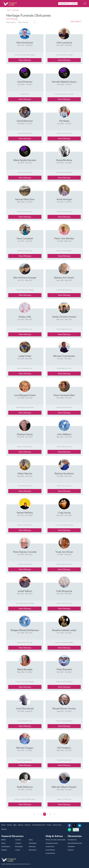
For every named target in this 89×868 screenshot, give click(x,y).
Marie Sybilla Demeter (25, 160)
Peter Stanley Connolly (25, 552)
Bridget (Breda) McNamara (25, 630)
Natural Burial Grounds (75, 843)
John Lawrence (64, 43)
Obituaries (16, 10)
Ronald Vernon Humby (64, 708)
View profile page (12, 19)
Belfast (4, 840)
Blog (15, 825)
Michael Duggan (25, 748)
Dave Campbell (25, 238)
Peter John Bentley (64, 238)
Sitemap (4, 829)
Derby (31, 840)
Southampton (6, 846)
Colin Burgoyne (64, 591)
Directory (28, 825)
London (18, 850)
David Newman (25, 121)
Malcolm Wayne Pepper (64, 787)
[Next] (55, 814)
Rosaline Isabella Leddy (64, 630)
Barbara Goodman (64, 473)
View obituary (25, 60)
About (3, 825)
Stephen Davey (25, 434)
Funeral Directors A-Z (39, 825)
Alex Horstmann (25, 43)
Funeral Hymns (50, 850)
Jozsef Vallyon (25, 591)
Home (9, 10)
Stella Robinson (25, 787)
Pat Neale (64, 121)
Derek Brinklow (64, 160)
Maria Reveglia (25, 669)
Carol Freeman (25, 82)
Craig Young (64, 513)
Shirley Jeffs (25, 317)
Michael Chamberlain (64, 356)
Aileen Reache (25, 473)
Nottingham (33, 843)
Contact (9, 825)
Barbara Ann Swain (64, 278)
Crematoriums (72, 840)
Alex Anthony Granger (25, 278)
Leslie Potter (25, 356)
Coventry (18, 840)
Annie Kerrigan (64, 199)
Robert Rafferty (25, 513)
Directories (75, 836)
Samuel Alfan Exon (25, 199)
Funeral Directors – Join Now (68, 3)
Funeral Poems (50, 853)
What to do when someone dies (56, 840)
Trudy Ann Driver (64, 552)
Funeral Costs (50, 846)
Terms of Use (57, 825)
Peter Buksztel (64, 669)
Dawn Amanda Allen (64, 395)
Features (21, 825)
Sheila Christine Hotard (64, 317)
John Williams (64, 434)
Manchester (33, 850)
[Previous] (35, 814)
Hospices (71, 850)
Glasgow (4, 850)
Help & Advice (54, 836)
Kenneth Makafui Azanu (64, 82)
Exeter (3, 843)
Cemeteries (71, 846)
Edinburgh (32, 846)
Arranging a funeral (52, 843)
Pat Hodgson (64, 748)
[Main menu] (85, 4)
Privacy (49, 825)
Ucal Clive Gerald (25, 708)
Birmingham (19, 846)
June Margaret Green (25, 395)
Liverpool (18, 843)
